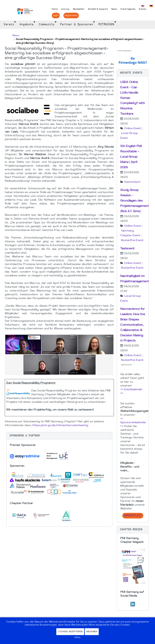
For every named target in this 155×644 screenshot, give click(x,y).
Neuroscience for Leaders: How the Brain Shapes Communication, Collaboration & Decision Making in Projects (133, 325)
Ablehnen (92, 632)
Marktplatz (133, 516)
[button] (59, 436)
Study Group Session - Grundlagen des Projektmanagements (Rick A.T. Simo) (136, 201)
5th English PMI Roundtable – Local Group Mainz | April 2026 (131, 157)
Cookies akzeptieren (70, 632)
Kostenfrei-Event (132, 240)
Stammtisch (132, 182)
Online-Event (133, 128)
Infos (78, 637)
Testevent (128, 249)
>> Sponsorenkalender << (133, 423)
